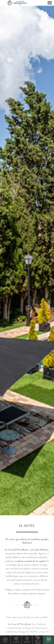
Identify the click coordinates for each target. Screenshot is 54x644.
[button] (49, 640)
